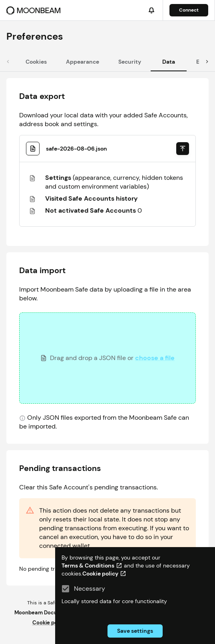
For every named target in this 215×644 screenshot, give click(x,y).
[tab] (36, 62)
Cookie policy (49, 623)
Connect (189, 10)
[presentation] (107, 358)
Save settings (135, 631)
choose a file (155, 358)
